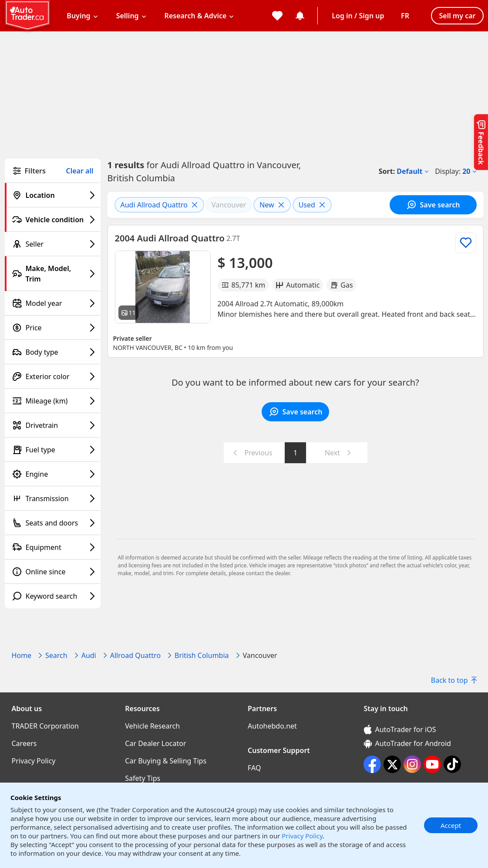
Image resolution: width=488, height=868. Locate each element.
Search (56, 655)
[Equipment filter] (53, 547)
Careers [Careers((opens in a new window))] (24, 743)
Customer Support (279, 750)
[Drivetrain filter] (53, 425)
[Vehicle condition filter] (53, 220)
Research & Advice (196, 16)
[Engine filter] (53, 474)
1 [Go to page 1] (295, 453)
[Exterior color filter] (53, 376)
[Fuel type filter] (53, 450)
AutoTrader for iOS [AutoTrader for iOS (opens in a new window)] (400, 729)
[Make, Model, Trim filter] (53, 274)
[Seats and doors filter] (53, 523)
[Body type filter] (53, 352)
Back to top (454, 680)
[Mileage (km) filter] (53, 401)
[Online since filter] (53, 572)
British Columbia (202, 655)
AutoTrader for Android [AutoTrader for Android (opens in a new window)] (407, 743)
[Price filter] (53, 328)
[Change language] (405, 16)
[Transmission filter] (53, 498)
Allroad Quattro (135, 655)
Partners (262, 709)
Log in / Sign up (358, 16)
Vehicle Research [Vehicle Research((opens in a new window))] (152, 726)
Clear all (80, 171)
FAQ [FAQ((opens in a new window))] (254, 768)
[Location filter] (53, 195)
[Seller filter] (53, 244)
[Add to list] (466, 243)
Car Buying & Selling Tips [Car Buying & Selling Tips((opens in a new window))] (166, 761)
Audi (89, 655)
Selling (128, 16)
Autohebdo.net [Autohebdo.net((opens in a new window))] (272, 726)
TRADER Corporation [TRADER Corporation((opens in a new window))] (45, 726)
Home (22, 655)
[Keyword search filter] (53, 596)
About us (27, 709)
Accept (451, 825)
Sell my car (457, 16)
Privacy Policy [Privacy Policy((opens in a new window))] (34, 761)
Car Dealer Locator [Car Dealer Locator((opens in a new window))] (155, 743)
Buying (78, 16)
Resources (142, 709)
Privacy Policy (302, 836)
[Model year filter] (53, 303)
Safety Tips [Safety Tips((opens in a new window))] (143, 778)
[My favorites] (277, 16)
